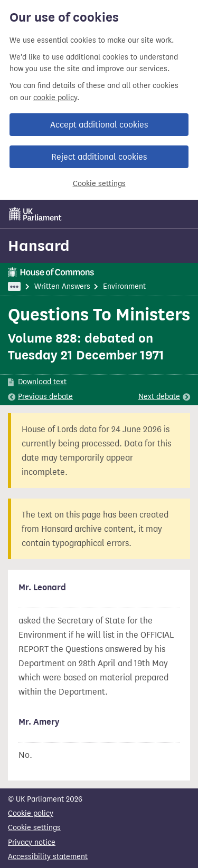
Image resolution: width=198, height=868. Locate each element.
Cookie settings (99, 184)
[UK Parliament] (35, 214)
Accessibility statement (48, 857)
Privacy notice (32, 842)
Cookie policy (31, 813)
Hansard (39, 246)
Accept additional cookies (99, 125)
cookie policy (55, 98)
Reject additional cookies (99, 157)
